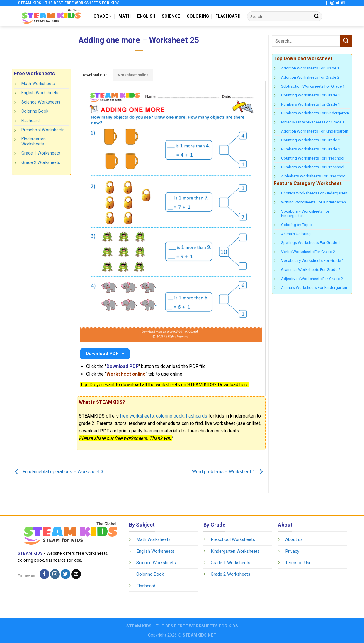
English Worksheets (40, 93)
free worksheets (137, 416)
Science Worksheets (41, 102)
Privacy (292, 551)
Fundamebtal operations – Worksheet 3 (58, 472)
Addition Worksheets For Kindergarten (315, 131)
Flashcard (30, 121)
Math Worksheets (38, 84)
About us (294, 539)
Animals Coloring (296, 234)
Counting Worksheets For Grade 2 (311, 140)
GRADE (103, 16)
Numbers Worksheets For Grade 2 (311, 149)
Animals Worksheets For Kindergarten (314, 287)
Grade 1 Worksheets (41, 153)
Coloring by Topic (296, 225)
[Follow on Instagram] (332, 3)
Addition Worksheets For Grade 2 (310, 77)
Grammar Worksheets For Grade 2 (311, 269)
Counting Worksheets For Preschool (313, 158)
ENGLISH (146, 16)
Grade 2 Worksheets (41, 163)
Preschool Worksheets (43, 130)
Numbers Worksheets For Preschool (313, 167)
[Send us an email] (343, 3)
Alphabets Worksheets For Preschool (314, 176)
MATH (125, 16)
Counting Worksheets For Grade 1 (311, 95)
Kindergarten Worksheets (34, 142)
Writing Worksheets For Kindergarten (313, 202)
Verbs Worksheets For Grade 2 (308, 252)
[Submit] (317, 16)
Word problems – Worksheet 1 (229, 472)
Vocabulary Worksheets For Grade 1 (313, 260)
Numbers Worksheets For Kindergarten (315, 113)
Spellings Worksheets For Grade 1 (311, 242)
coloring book (170, 416)
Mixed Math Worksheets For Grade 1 (313, 122)
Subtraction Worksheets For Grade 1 (313, 86)
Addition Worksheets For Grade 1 (310, 68)
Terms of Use (298, 563)
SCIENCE (171, 16)
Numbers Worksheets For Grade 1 (311, 104)
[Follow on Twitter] (338, 3)
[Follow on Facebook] (326, 3)
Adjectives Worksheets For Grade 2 (312, 279)
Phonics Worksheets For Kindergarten (314, 193)
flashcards (197, 416)
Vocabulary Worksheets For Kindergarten (305, 213)
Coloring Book (35, 111)
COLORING (198, 16)
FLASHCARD (228, 16)
